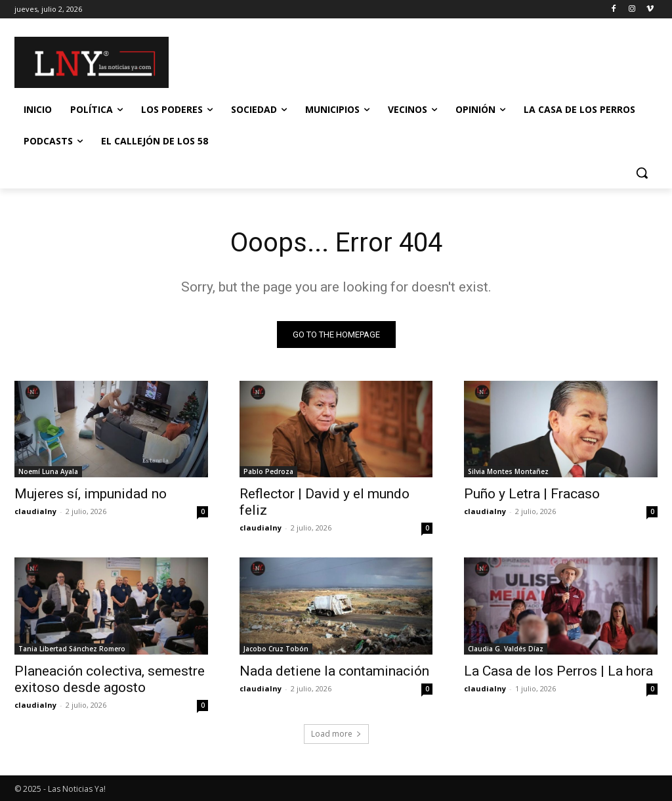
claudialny (35, 512)
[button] (642, 173)
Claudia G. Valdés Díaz (506, 649)
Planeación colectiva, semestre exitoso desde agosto (110, 679)
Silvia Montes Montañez (508, 472)
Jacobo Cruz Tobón (276, 649)
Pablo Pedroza (268, 472)
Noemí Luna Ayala (48, 472)
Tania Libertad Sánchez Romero (72, 649)
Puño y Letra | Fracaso (532, 494)
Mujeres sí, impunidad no (91, 494)
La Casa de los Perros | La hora (558, 671)
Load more (336, 734)
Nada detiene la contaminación (334, 671)
